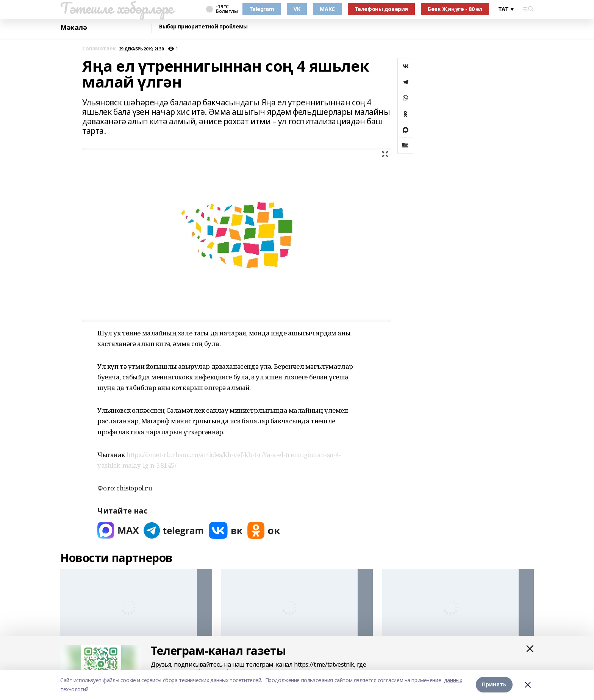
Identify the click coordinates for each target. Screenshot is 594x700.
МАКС (327, 9)
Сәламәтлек (99, 49)
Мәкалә (73, 27)
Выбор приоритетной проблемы (203, 27)
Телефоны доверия (381, 9)
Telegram (262, 9)
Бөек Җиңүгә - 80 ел (455, 9)
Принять (494, 685)
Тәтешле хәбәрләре (117, 8)
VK (297, 9)
